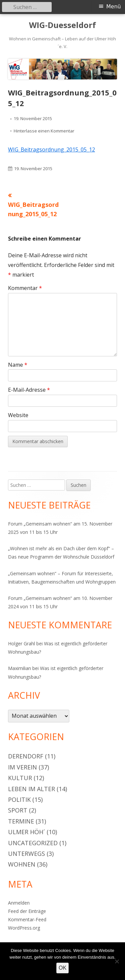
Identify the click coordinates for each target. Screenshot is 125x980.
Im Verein (22, 767)
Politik (19, 799)
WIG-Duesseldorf (62, 25)
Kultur (20, 778)
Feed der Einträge (27, 911)
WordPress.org (24, 928)
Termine (21, 821)
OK (62, 968)
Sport (18, 810)
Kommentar (25, 288)
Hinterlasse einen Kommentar (44, 131)
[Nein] (117, 961)
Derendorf (26, 756)
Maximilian (19, 668)
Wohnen (22, 864)
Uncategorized (33, 843)
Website (18, 415)
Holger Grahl (21, 643)
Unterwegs (26, 854)
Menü (114, 7)
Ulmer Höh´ (26, 832)
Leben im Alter (31, 789)
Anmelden (19, 903)
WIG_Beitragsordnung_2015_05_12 (51, 149)
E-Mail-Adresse (29, 390)
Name (18, 365)
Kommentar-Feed (27, 919)
